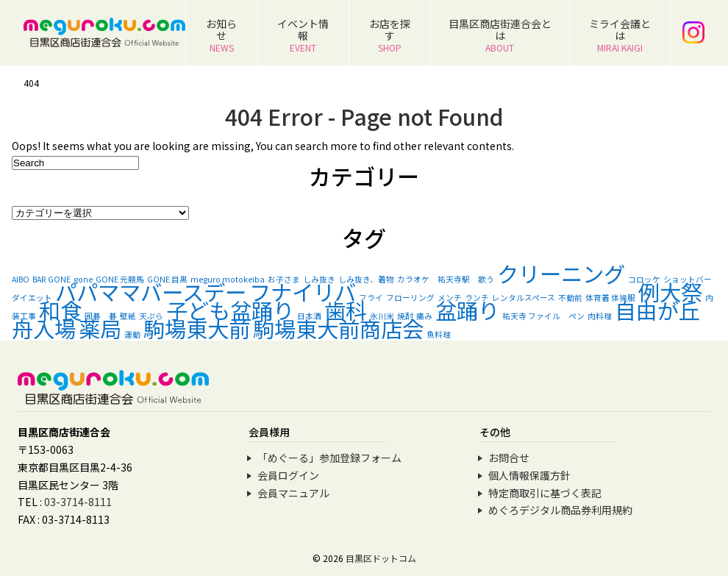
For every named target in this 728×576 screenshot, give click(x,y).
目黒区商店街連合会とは (500, 35)
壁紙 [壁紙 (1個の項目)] (128, 316)
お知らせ (221, 35)
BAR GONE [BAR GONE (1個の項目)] (51, 279)
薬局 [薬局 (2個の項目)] (100, 328)
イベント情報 (303, 35)
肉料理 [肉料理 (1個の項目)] (600, 316)
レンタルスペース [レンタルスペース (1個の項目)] (524, 298)
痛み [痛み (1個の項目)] (424, 316)
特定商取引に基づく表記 (545, 493)
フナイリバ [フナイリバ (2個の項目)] (303, 291)
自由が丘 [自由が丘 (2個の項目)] (657, 310)
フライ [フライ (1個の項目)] (371, 298)
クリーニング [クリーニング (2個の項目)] (561, 273)
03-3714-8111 (78, 502)
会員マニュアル (293, 493)
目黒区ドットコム (381, 558)
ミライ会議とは (620, 35)
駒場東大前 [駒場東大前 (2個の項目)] (197, 328)
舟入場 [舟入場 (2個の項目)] (44, 328)
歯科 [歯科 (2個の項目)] (346, 310)
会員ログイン (288, 475)
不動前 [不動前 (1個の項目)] (570, 298)
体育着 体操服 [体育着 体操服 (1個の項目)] (610, 298)
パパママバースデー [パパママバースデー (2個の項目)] (151, 291)
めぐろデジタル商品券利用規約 (560, 510)
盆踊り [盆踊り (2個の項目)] (467, 310)
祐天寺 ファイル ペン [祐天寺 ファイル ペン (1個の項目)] (543, 316)
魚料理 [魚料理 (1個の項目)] (439, 334)
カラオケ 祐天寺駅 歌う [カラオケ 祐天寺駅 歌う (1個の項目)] (446, 279)
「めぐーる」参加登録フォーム (329, 458)
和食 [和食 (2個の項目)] (60, 310)
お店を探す (390, 35)
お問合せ (509, 458)
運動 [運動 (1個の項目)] (132, 334)
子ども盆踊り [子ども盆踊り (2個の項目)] (230, 310)
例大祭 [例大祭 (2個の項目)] (670, 291)
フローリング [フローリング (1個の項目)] (410, 298)
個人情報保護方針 (529, 475)
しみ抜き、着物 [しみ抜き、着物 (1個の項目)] (366, 279)
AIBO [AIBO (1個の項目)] (21, 279)
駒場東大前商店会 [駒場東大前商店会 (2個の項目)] (338, 328)
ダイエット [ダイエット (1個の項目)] (32, 298)
